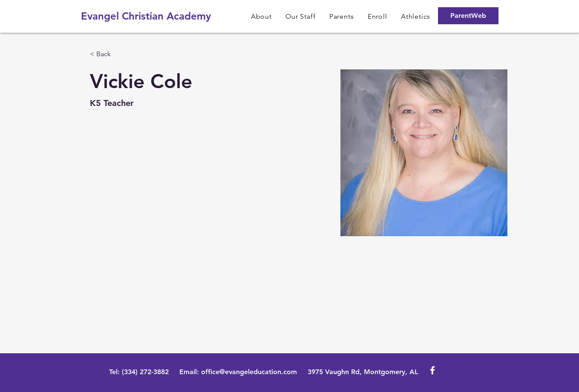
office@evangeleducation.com (249, 372)
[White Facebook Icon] (432, 370)
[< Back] (107, 54)
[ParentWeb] (468, 16)
